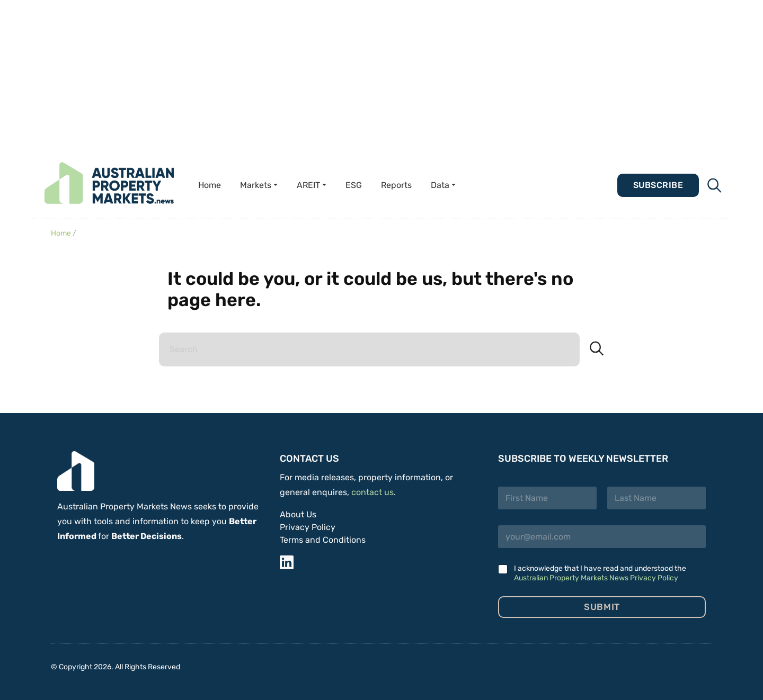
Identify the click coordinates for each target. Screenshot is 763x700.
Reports (396, 185)
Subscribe (658, 185)
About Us (298, 514)
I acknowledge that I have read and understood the (600, 573)
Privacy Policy (308, 527)
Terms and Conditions (323, 540)
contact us (372, 492)
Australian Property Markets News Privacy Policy (596, 578)
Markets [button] (256, 185)
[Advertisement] (318, 74)
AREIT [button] (308, 185)
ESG (354, 185)
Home (210, 185)
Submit (602, 607)
